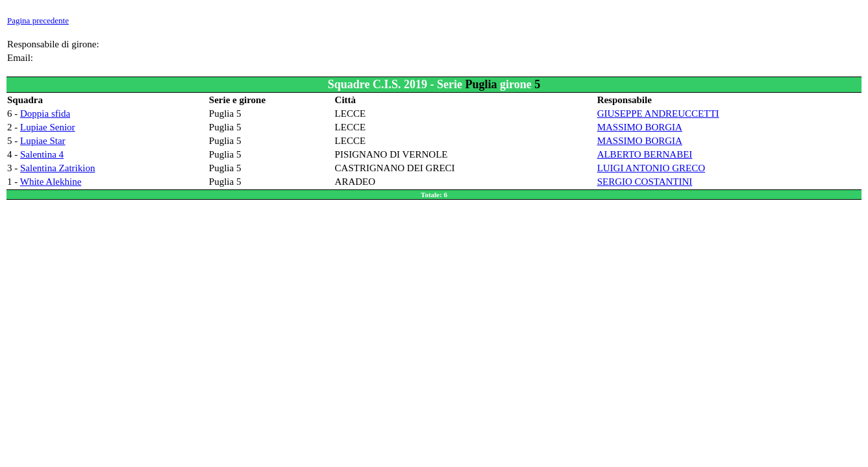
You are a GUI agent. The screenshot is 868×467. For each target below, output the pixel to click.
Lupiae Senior (48, 127)
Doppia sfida (45, 114)
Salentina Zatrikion (57, 168)
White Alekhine (51, 182)
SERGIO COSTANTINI (645, 182)
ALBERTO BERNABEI (645, 154)
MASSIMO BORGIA (640, 127)
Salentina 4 (42, 154)
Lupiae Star (43, 141)
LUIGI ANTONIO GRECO (651, 168)
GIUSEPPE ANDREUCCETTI (658, 114)
